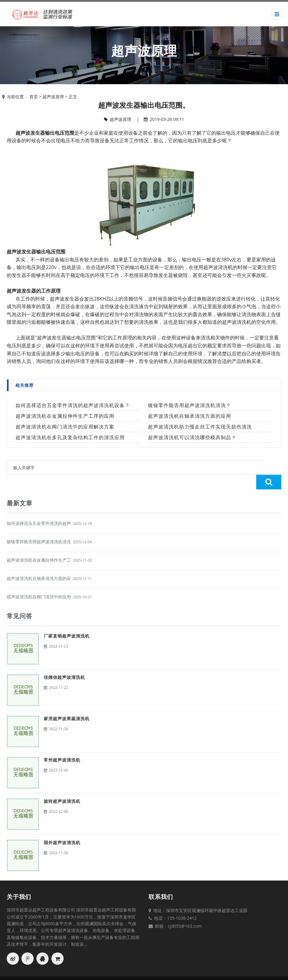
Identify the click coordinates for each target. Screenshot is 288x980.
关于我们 (19, 882)
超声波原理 (53, 97)
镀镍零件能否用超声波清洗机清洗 (39, 527)
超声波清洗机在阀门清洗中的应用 (39, 582)
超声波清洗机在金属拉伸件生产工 (39, 545)
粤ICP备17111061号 (234, 971)
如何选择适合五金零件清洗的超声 (39, 509)
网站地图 (182, 971)
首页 (34, 97)
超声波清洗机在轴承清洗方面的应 (39, 564)
